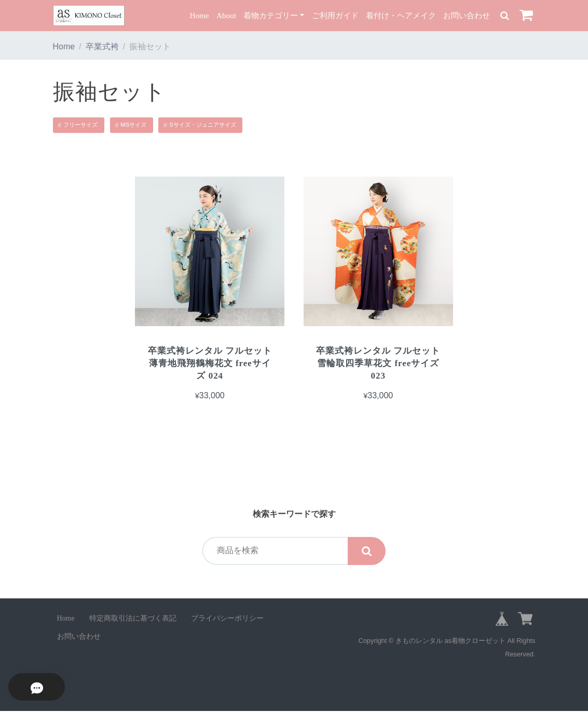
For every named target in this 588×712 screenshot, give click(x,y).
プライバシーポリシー (227, 619)
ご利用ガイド (335, 15)
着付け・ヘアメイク (401, 15)
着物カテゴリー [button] (271, 15)
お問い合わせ (467, 15)
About (226, 15)
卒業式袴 (102, 46)
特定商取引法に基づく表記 (133, 619)
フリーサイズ (80, 125)
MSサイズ (133, 125)
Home (199, 15)
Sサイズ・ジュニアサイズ (202, 125)
